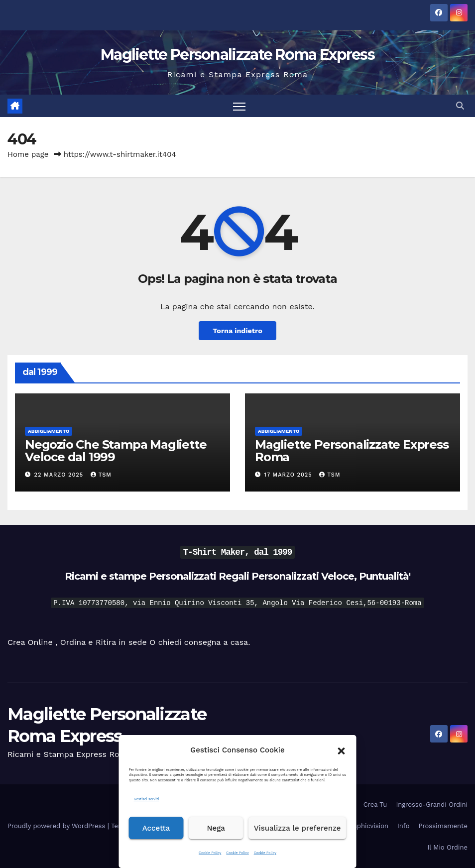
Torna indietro (237, 331)
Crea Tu (375, 805)
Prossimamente (443, 826)
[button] (342, 750)
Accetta (156, 828)
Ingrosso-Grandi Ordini (432, 805)
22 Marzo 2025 (60, 475)
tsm (101, 475)
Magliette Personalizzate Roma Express (237, 55)
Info (403, 826)
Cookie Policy (210, 853)
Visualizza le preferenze (297, 828)
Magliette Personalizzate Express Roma (352, 451)
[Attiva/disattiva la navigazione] (239, 106)
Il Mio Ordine (448, 847)
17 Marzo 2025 (290, 475)
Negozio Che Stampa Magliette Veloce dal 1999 (116, 451)
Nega (216, 828)
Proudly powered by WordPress (58, 826)
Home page (28, 154)
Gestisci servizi (147, 799)
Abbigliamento (49, 431)
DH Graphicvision (361, 826)
